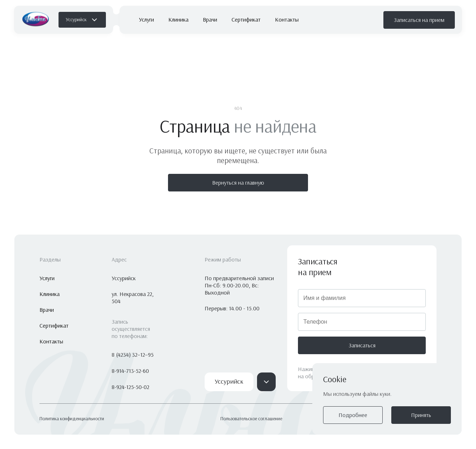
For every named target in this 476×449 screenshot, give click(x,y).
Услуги (146, 20)
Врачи (210, 20)
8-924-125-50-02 (130, 387)
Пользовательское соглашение (251, 419)
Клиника (178, 20)
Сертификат (246, 20)
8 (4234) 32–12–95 (133, 355)
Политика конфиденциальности (72, 419)
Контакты (287, 20)
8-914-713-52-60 (130, 371)
